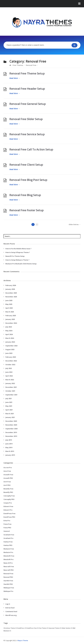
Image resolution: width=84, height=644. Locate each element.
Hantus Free (8, 542)
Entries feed (10, 608)
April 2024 (9, 334)
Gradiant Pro (8, 538)
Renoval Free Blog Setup (25, 195)
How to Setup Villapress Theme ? (18, 252)
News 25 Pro (8, 563)
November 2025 (11, 297)
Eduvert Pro (8, 510)
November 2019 (11, 436)
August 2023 (10, 349)
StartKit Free (8, 581)
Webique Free (9, 588)
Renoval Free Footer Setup (27, 210)
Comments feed (11, 611)
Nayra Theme (23, 640)
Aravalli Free (8, 475)
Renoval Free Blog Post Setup (28, 180)
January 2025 (10, 319)
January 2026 (10, 289)
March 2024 (10, 338)
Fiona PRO (7, 528)
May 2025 (9, 304)
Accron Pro (8, 468)
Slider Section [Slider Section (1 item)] (67, 628)
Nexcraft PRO (9, 570)
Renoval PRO (8, 577)
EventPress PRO (9, 517)
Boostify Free (8, 489)
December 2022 (11, 361)
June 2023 (9, 353)
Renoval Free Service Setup (27, 134)
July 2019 (9, 440)
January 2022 (10, 383)
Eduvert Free (8, 506)
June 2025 (9, 300)
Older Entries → (75, 224)
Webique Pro (8, 591)
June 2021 (9, 402)
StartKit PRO (8, 584)
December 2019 (11, 432)
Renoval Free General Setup (28, 104)
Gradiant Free (9, 535)
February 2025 (11, 316)
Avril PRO (7, 485)
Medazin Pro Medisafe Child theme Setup (21, 264)
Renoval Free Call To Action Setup (31, 149)
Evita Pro (7, 521)
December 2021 (11, 387)
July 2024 (9, 327)
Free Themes (18, 65)
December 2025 (11, 293)
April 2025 (9, 308)
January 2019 (10, 455)
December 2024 (11, 323)
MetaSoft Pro (8, 559)
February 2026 (11, 285)
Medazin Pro (8, 552)
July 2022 (9, 368)
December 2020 (11, 421)
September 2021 (11, 395)
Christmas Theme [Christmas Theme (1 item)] (10, 628)
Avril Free (7, 482)
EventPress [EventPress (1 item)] (22, 628)
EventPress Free (9, 513)
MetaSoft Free (9, 556)
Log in (8, 604)
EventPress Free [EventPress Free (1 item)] (33, 628)
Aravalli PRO (8, 478)
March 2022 (10, 380)
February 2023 (11, 357)
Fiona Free (7, 524)
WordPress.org (11, 615)
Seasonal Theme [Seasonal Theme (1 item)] (55, 628)
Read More (15, 78)
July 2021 (9, 398)
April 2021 (9, 410)
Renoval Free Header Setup (27, 89)
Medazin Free (9, 549)
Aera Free (7, 471)
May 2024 (9, 331)
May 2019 (9, 447)
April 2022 (9, 376)
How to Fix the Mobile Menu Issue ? (18, 249)
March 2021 (10, 414)
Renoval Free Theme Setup (27, 73)
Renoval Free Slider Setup (26, 119)
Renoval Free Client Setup (26, 165)
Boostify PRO (8, 492)
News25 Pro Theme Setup (15, 256)
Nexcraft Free (9, 566)
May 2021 (9, 406)
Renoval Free (31, 65)
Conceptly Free (9, 496)
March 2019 (10, 451)
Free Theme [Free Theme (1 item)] (44, 628)
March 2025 (10, 312)
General (7, 531)
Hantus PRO (8, 545)
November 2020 (11, 425)
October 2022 (10, 365)
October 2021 (10, 391)
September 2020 (11, 429)
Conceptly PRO (9, 499)
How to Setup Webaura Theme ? (17, 260)
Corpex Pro (8, 503)
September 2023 (11, 346)
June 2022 (9, 372)
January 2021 (10, 417)
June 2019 (9, 444)
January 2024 (10, 342)
